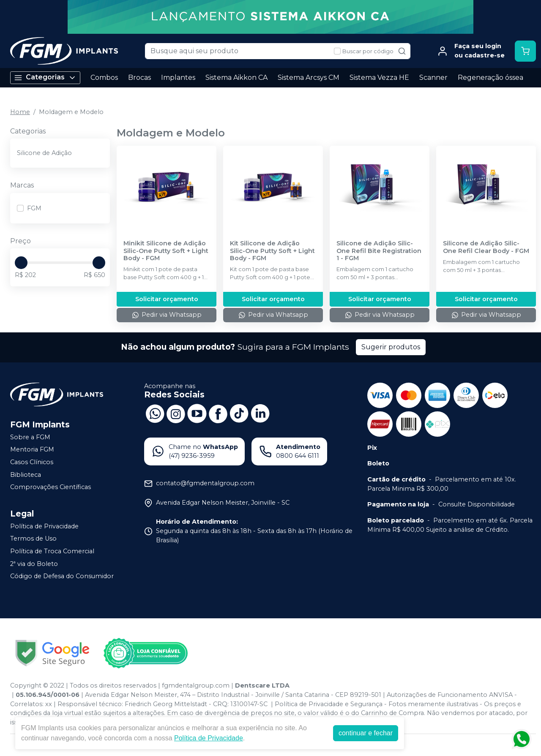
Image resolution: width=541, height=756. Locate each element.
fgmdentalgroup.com (196, 685)
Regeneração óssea (490, 78)
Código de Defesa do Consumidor (62, 576)
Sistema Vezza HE (379, 78)
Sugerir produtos (391, 347)
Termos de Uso (33, 539)
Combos (104, 78)
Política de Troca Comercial (52, 551)
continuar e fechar (366, 733)
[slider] (21, 263)
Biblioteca (26, 475)
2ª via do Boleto (34, 564)
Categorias (45, 78)
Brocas (139, 78)
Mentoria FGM (32, 449)
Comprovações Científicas (51, 487)
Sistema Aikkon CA (236, 78)
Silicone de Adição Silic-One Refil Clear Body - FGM (486, 247)
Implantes (178, 78)
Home (20, 112)
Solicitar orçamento (167, 299)
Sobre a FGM (30, 437)
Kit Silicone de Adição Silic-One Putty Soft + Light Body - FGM (272, 251)
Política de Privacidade (44, 526)
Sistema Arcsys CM (309, 78)
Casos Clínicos (32, 462)
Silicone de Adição (44, 153)
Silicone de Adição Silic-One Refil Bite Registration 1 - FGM (379, 251)
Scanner (433, 78)
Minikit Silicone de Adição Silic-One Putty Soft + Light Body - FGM (166, 251)
